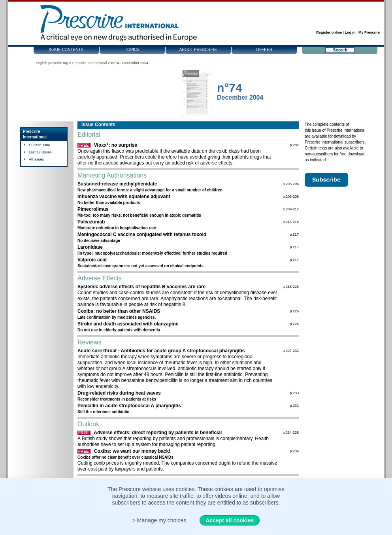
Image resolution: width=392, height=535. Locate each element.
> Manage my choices (159, 520)
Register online (329, 32)
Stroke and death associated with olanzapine (128, 324)
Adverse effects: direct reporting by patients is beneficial (158, 433)
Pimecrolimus (93, 209)
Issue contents (66, 50)
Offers (264, 50)
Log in (350, 32)
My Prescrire (369, 32)
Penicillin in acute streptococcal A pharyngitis (129, 406)
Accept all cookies (230, 520)
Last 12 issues (40, 152)
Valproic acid (92, 260)
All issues (36, 159)
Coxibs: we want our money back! (132, 451)
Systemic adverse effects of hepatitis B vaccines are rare (141, 287)
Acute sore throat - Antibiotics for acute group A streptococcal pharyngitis (161, 351)
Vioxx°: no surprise (116, 145)
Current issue (40, 145)
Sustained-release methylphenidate (117, 184)
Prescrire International (90, 63)
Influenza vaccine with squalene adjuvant (124, 197)
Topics (132, 50)
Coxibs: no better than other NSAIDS (119, 311)
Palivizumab (91, 222)
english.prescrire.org (52, 63)
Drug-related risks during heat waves (119, 393)
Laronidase (90, 247)
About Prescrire (198, 50)
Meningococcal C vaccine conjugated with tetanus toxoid (142, 234)
